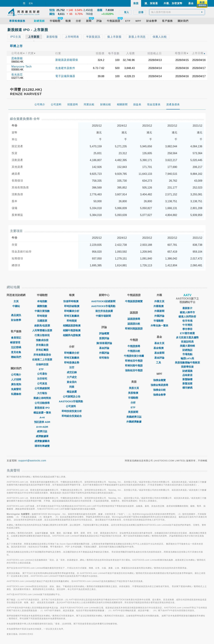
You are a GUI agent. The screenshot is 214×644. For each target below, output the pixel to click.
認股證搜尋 (134, 319)
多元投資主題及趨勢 (187, 337)
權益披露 (72, 392)
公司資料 (72, 406)
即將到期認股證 (134, 329)
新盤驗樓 (187, 379)
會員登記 (16, 338)
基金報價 (159, 348)
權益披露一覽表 (42, 413)
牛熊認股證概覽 (134, 301)
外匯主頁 (159, 301)
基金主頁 (159, 343)
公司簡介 (16, 375)
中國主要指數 (42, 311)
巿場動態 (159, 321)
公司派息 (42, 383)
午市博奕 (187, 325)
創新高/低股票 (42, 326)
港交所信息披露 (104, 311)
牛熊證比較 (134, 351)
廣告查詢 (16, 384)
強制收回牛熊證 (134, 370)
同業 (72, 387)
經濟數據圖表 (42, 441)
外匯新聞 (159, 311)
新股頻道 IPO (42, 408)
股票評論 (104, 338)
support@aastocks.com (32, 461)
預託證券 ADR (42, 422)
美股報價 (134, 393)
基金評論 (104, 348)
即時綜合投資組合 (72, 416)
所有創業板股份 (42, 355)
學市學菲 (187, 329)
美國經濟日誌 (134, 417)
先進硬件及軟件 (65, 68)
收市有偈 (187, 321)
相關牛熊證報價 (72, 330)
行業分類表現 (42, 335)
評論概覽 (104, 333)
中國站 (16, 306)
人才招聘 (16, 379)
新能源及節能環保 (67, 60)
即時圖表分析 (72, 311)
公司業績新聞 (42, 388)
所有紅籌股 (42, 350)
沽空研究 (42, 379)
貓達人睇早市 (187, 312)
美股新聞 (134, 412)
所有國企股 (42, 345)
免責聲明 (16, 389)
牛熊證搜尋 (134, 346)
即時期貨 (42, 316)
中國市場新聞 (104, 316)
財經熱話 (187, 350)
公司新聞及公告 (72, 396)
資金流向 (72, 382)
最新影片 (187, 308)
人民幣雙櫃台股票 (42, 330)
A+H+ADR (42, 427)
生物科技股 (42, 364)
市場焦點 (187, 354)
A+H (42, 417)
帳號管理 (16, 342)
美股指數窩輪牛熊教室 (187, 363)
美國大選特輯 (187, 346)
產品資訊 (16, 315)
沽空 (72, 367)
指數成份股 (42, 340)
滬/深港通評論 (104, 343)
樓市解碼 (187, 388)
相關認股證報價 (72, 326)
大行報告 (42, 393)
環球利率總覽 (42, 446)
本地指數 (42, 301)
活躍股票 (42, 321)
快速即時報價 (72, 301)
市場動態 (134, 398)
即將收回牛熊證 (134, 361)
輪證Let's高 (187, 358)
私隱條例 (16, 394)
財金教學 (16, 320)
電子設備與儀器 (65, 76)
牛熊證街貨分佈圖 (134, 356)
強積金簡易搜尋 (159, 385)
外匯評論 (104, 353)
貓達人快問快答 (187, 316)
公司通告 (42, 374)
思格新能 (17, 58)
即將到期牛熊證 (134, 366)
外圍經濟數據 (134, 422)
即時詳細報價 (72, 306)
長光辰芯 (17, 75)
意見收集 (16, 352)
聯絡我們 (16, 357)
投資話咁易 (187, 342)
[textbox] (177, 12)
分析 (134, 403)
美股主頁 (134, 388)
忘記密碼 (16, 347)
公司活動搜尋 (42, 403)
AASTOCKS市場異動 (72, 401)
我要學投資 (187, 367)
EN (31, 3)
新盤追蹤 (187, 383)
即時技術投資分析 (72, 411)
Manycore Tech (21, 67)
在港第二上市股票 (42, 359)
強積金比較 (159, 390)
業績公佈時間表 (42, 398)
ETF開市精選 (187, 333)
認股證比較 (134, 324)
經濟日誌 (42, 431)
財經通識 (187, 371)
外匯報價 (159, 306)
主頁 (16, 301)
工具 (159, 363)
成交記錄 (72, 372)
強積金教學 (159, 395)
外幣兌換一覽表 (159, 326)
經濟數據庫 (42, 436)
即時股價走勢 (72, 363)
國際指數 (42, 306)
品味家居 (187, 375)
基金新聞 (159, 353)
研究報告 (104, 358)
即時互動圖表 (72, 316)
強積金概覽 (159, 380)
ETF (42, 369)
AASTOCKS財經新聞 (104, 301)
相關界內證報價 (72, 335)
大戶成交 (72, 377)
